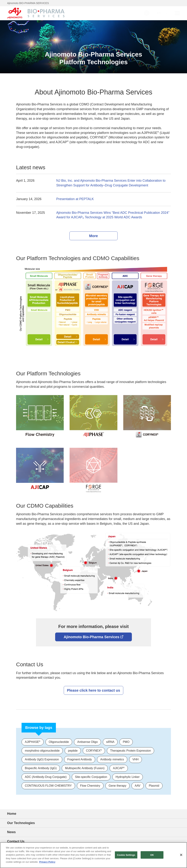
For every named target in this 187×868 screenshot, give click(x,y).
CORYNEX (94, 751)
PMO (126, 742)
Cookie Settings (126, 855)
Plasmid (154, 786)
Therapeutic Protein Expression (130, 751)
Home (12, 814)
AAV (138, 786)
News (11, 832)
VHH (136, 759)
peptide (73, 751)
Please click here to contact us (93, 690)
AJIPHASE (33, 742)
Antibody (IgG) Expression (42, 759)
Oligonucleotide (59, 742)
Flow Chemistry (90, 786)
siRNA (110, 742)
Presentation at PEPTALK (75, 199)
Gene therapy (118, 786)
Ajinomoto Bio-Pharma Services (94, 637)
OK (152, 855)
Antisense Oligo (87, 742)
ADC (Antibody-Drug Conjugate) (46, 777)
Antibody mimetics (112, 759)
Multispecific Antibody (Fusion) (85, 768)
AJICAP (119, 768)
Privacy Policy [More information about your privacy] (47, 862)
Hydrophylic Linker (128, 777)
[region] (93, 855)
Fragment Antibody (80, 759)
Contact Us (16, 841)
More (93, 236)
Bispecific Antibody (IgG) (41, 768)
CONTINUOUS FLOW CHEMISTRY (48, 786)
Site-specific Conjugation (91, 777)
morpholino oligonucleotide (42, 751)
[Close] (181, 855)
